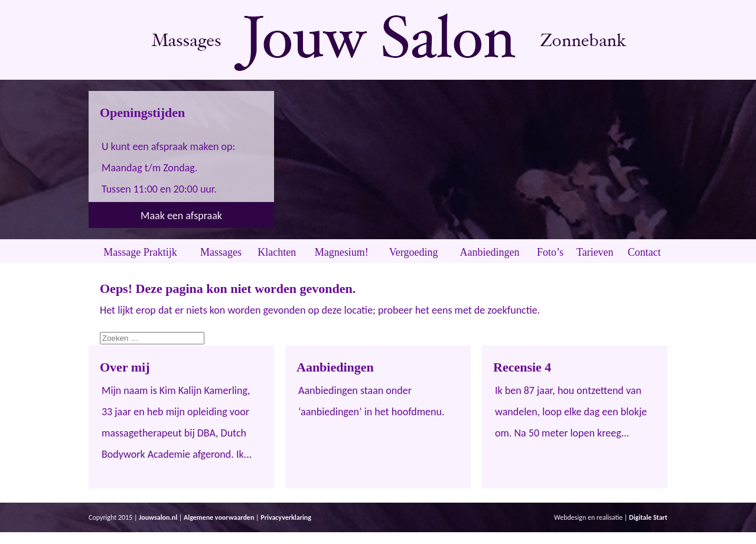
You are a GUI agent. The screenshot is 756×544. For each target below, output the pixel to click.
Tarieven (595, 252)
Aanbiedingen (490, 252)
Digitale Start (648, 517)
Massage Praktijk (140, 252)
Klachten (277, 252)
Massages (221, 252)
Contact (644, 252)
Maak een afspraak (181, 216)
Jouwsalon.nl (158, 517)
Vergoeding (414, 252)
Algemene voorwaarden (219, 517)
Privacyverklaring (286, 517)
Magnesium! (342, 252)
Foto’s (550, 252)
